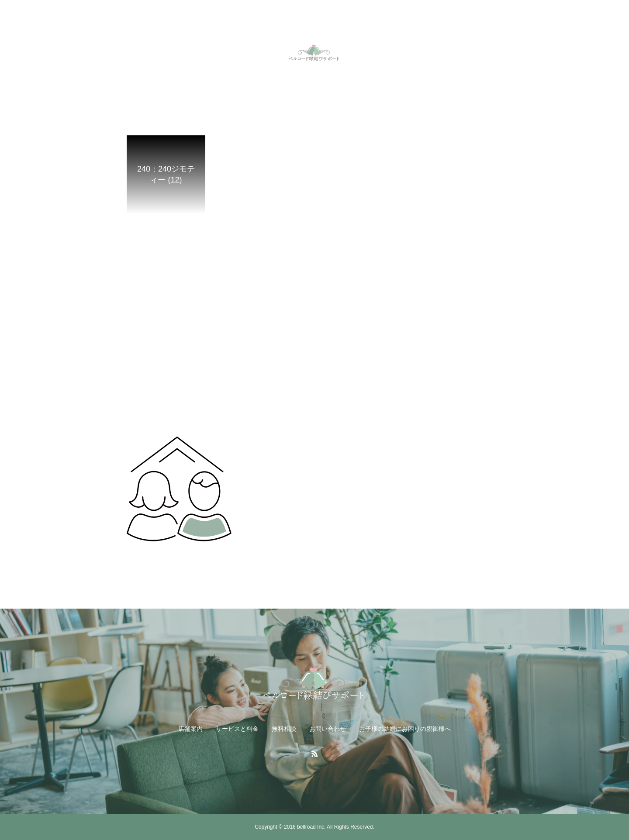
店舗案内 (190, 729)
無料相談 (284, 729)
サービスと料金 (237, 729)
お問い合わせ (328, 729)
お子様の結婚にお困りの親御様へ (405, 729)
